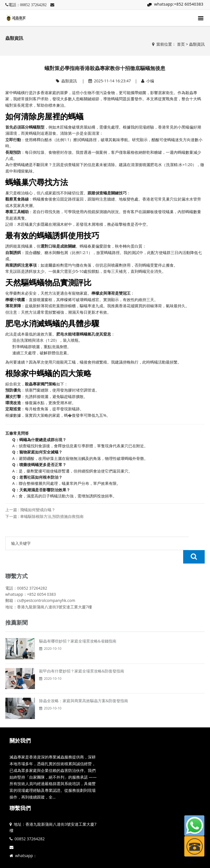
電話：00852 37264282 (28, 5)
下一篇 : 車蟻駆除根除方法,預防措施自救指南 (45, 516)
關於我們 (20, 727)
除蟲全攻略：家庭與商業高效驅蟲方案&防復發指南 (84, 687)
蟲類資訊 (197, 44)
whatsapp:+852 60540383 (179, 4)
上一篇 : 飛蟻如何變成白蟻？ (30, 510)
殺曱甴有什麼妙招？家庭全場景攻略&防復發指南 (82, 658)
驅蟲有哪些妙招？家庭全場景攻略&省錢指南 (78, 628)
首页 (181, 44)
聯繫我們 (20, 795)
